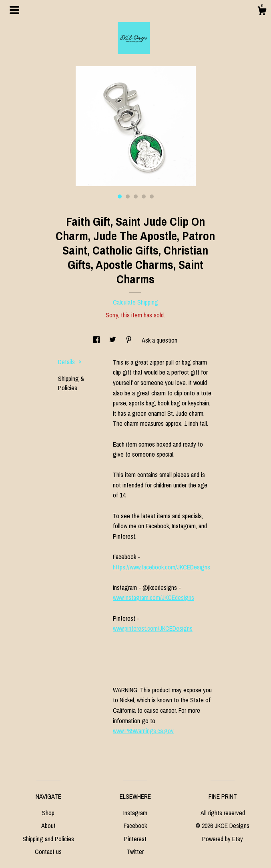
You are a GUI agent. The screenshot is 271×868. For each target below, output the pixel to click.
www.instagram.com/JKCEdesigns (154, 597)
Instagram (135, 813)
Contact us (48, 852)
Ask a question (160, 340)
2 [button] (128, 196)
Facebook (135, 826)
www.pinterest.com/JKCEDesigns (153, 628)
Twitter (135, 852)
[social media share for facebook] (97, 340)
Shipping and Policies (48, 839)
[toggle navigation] (14, 10)
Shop (48, 813)
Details (70, 362)
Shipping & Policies (71, 383)
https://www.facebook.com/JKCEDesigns (162, 567)
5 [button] (152, 196)
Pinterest (135, 839)
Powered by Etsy (223, 839)
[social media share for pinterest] (130, 340)
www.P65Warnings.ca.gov (143, 731)
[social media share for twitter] (113, 340)
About (48, 826)
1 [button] (120, 196)
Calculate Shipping (135, 302)
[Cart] (262, 12)
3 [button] (136, 196)
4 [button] (144, 196)
